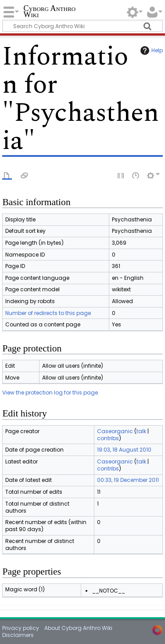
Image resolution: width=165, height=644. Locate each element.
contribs (108, 438)
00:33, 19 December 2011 (128, 480)
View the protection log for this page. (51, 393)
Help (151, 51)
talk (141, 431)
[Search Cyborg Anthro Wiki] (82, 26)
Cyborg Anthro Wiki (49, 12)
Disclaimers (18, 635)
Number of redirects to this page (48, 313)
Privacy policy (21, 628)
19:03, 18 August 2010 (124, 450)
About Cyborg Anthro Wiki (78, 628)
